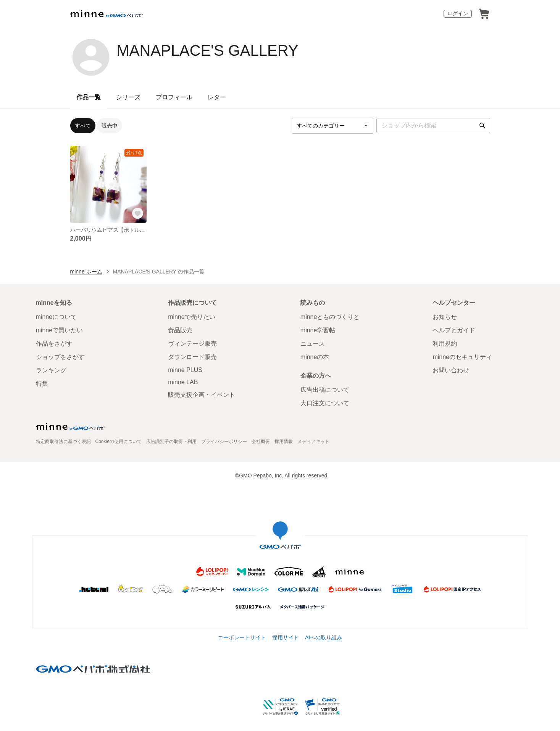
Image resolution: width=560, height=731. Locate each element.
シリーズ (128, 97)
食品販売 (180, 330)
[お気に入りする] (137, 213)
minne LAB (183, 382)
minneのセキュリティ (462, 357)
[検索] (483, 126)
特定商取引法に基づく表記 (63, 442)
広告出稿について (325, 390)
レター (217, 97)
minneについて (56, 317)
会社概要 (261, 442)
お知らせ (445, 317)
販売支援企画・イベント (202, 395)
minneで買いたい (60, 330)
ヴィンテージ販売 (192, 344)
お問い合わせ (451, 370)
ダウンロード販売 (192, 357)
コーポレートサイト (242, 637)
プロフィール (174, 97)
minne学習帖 (318, 330)
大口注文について (325, 403)
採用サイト (286, 637)
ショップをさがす (60, 357)
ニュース (313, 344)
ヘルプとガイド (454, 330)
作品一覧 (89, 97)
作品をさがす (54, 344)
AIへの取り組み (324, 637)
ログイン (458, 13)
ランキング (51, 370)
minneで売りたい (192, 317)
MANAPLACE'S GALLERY (208, 50)
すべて (83, 126)
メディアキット (313, 442)
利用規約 (445, 344)
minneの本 (315, 357)
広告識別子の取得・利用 (171, 442)
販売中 (110, 126)
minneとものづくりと (330, 317)
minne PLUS (185, 370)
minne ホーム (86, 272)
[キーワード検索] (433, 126)
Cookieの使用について (119, 442)
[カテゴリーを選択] (332, 126)
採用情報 (284, 442)
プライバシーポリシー (224, 442)
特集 (42, 384)
